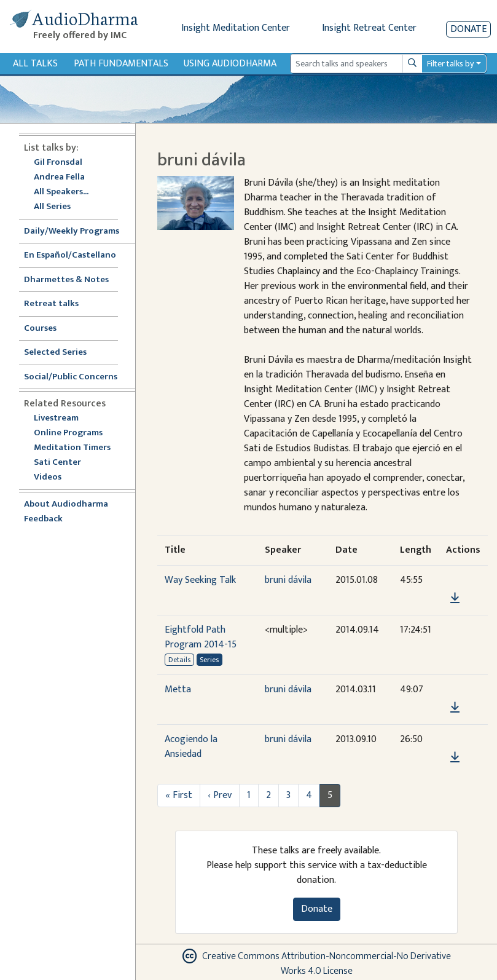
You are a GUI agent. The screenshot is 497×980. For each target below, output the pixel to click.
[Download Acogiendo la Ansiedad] (455, 757)
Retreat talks (51, 304)
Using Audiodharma (230, 64)
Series (209, 660)
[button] (455, 581)
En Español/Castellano (70, 255)
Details (179, 660)
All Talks (35, 64)
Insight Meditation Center (236, 28)
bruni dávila (288, 580)
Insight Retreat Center (369, 28)
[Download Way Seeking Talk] (455, 598)
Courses (40, 329)
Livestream (56, 418)
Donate (468, 29)
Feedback (43, 519)
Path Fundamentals (121, 64)
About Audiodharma (66, 504)
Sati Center (57, 463)
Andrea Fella (59, 177)
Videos (54, 477)
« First (179, 795)
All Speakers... (61, 192)
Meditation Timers (72, 448)
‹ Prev (220, 795)
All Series (52, 207)
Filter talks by (450, 64)
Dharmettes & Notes (66, 280)
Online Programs (68, 433)
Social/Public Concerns (71, 377)
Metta (178, 690)
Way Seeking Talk (200, 580)
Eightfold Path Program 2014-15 (201, 637)
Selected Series (63, 353)
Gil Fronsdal (58, 163)
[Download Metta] (455, 708)
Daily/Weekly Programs (78, 231)
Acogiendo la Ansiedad (191, 747)
